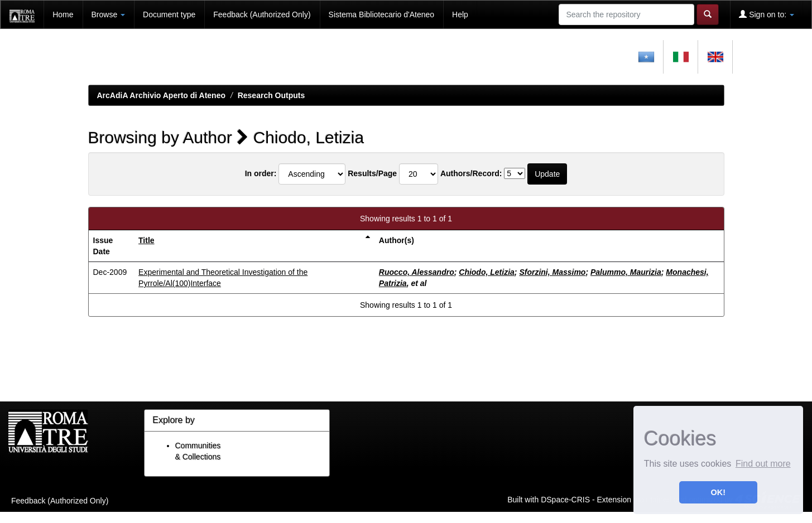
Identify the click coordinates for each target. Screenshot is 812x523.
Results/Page (372, 173)
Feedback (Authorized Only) (262, 14)
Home (63, 14)
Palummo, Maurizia (626, 272)
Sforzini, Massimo (552, 272)
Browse (109, 14)
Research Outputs (272, 95)
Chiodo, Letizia (487, 272)
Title (146, 240)
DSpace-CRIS (565, 499)
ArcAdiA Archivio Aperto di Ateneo (162, 95)
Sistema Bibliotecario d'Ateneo (381, 14)
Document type (169, 14)
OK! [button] (718, 492)
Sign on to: (767, 14)
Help (460, 14)
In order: (261, 173)
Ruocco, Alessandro (417, 272)
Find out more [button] (763, 464)
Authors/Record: (471, 173)
